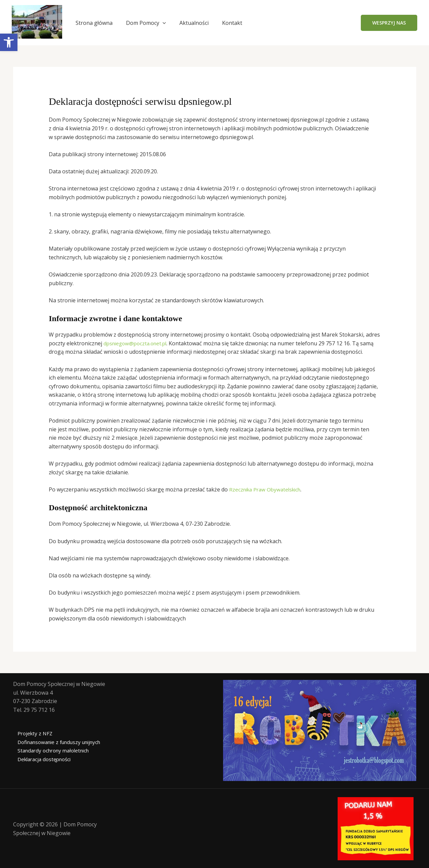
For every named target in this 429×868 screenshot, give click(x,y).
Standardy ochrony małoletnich (52, 750)
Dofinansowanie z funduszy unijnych (59, 742)
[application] (163, 23)
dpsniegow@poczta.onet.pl (137, 343)
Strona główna (94, 23)
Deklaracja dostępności (42, 759)
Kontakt (232, 23)
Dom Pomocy (146, 23)
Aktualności (194, 23)
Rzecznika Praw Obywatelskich (267, 489)
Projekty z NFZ (32, 733)
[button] (389, 23)
